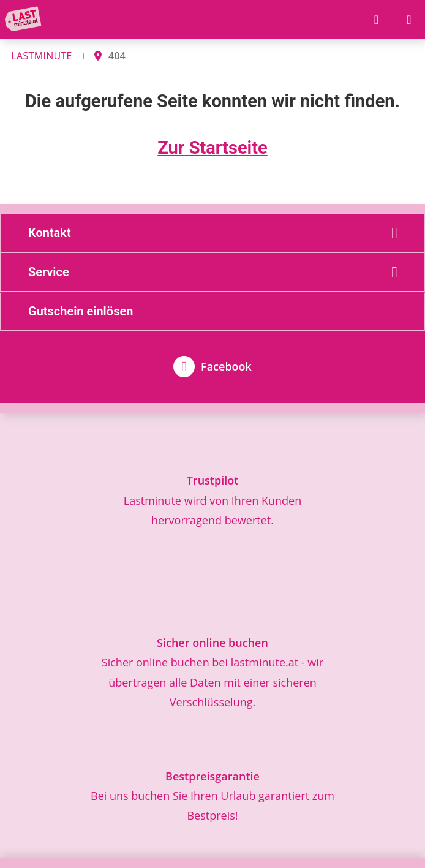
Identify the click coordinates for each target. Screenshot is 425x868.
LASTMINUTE (41, 56)
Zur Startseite (212, 148)
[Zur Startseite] (25, 20)
